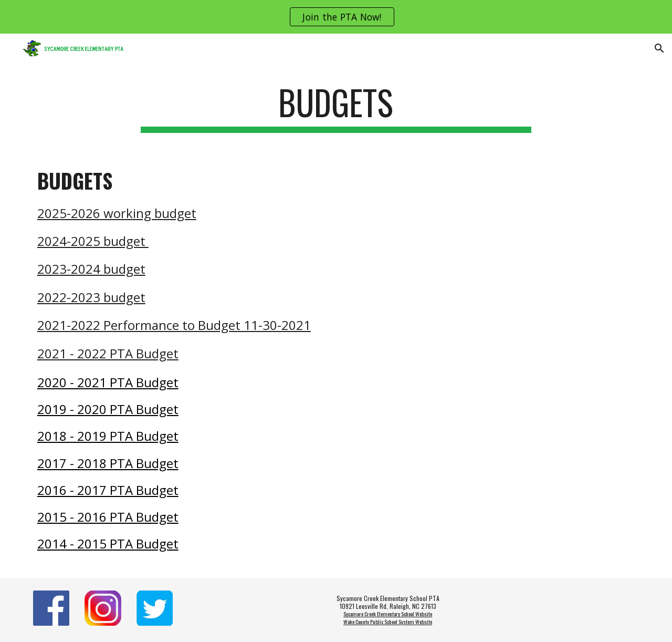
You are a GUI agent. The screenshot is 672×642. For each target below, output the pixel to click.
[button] (659, 48)
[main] (336, 107)
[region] (336, 17)
